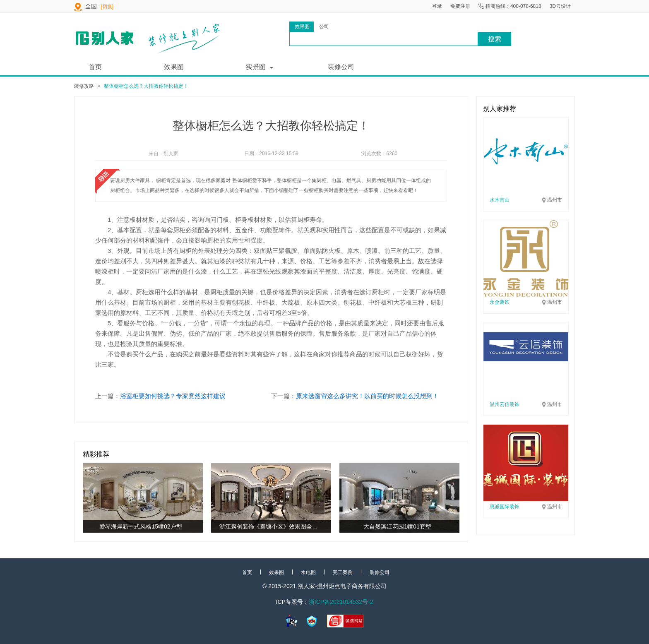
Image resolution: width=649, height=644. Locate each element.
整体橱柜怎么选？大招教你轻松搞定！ (146, 86)
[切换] (107, 7)
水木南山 (500, 200)
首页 (95, 67)
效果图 (174, 67)
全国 (92, 6)
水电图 (308, 572)
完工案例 (343, 572)
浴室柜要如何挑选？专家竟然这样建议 (173, 396)
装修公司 (341, 67)
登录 (437, 6)
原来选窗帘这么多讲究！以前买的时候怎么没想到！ (367, 396)
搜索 (495, 39)
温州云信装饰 (505, 404)
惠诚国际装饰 (505, 507)
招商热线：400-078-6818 (510, 6)
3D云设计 (560, 6)
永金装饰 (500, 302)
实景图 (256, 67)
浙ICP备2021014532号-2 (341, 602)
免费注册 (460, 6)
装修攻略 (84, 86)
